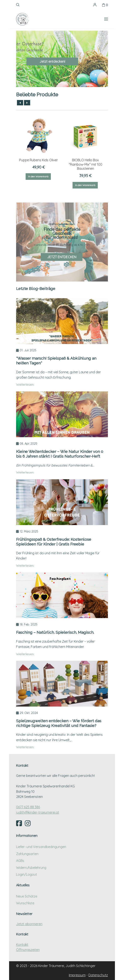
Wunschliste (25, 903)
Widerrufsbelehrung (31, 868)
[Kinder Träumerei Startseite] (22, 19)
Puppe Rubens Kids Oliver (39, 160)
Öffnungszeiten (28, 950)
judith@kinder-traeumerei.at (38, 812)
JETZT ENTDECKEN (62, 257)
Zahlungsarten (27, 854)
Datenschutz (98, 975)
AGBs (20, 861)
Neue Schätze (27, 896)
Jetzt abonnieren (29, 924)
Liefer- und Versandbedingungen (41, 847)
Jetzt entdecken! (52, 61)
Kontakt (22, 945)
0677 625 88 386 (28, 807)
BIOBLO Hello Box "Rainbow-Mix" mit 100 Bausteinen (86, 164)
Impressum (77, 975)
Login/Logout (27, 874)
